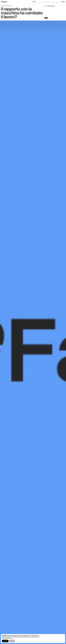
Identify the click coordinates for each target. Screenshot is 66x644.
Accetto (5, 641)
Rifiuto (12, 641)
